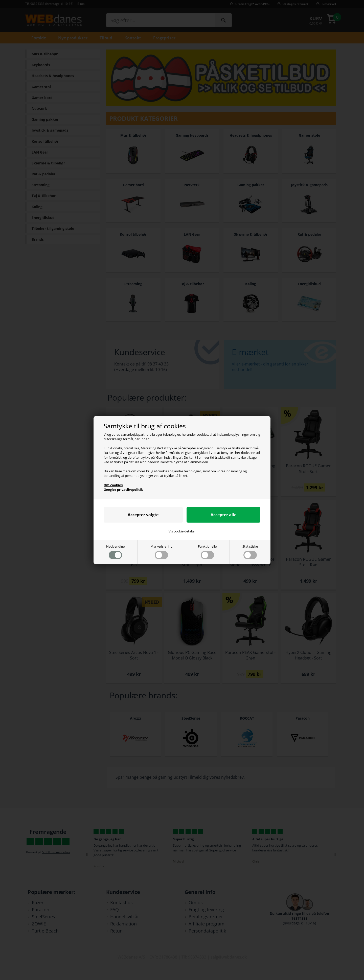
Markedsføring (161, 552)
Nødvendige (115, 552)
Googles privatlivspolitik (123, 489)
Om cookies (113, 485)
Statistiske (250, 552)
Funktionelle (207, 552)
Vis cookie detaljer (182, 531)
